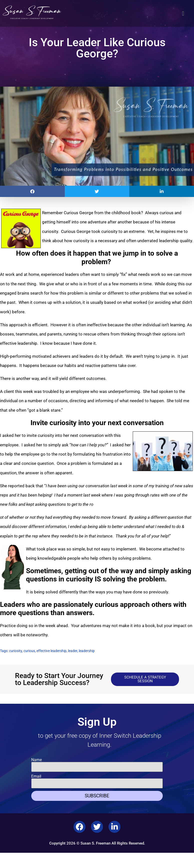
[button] (183, 13)
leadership (87, 651)
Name (36, 760)
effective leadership (51, 651)
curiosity (15, 651)
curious (29, 651)
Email (36, 776)
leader (73, 651)
